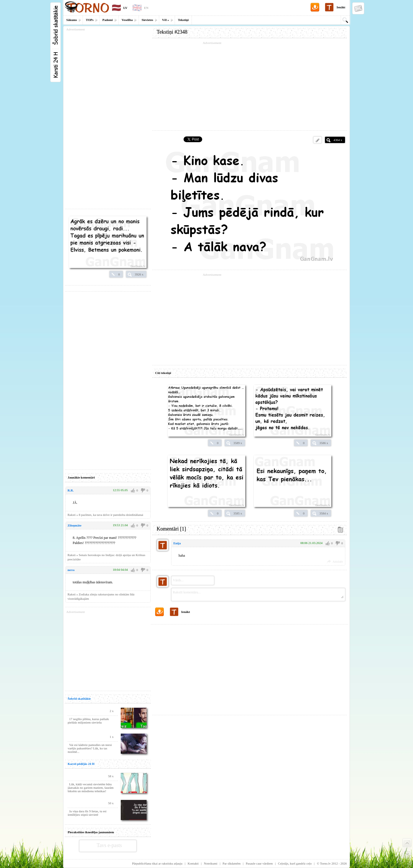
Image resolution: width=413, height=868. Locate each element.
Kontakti (193, 863)
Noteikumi (211, 863)
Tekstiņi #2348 (172, 32)
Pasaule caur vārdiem (259, 863)
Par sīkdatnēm (232, 863)
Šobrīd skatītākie (79, 699)
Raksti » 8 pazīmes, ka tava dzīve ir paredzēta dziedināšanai (106, 515)
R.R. (71, 490)
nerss (71, 570)
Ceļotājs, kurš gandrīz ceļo (295, 863)
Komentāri (171, 529)
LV (125, 8)
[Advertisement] (250, 86)
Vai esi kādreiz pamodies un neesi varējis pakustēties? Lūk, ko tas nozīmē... (90, 748)
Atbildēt (338, 562)
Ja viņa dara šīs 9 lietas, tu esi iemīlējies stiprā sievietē (87, 813)
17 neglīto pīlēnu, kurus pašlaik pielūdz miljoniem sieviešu (88, 721)
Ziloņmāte (75, 525)
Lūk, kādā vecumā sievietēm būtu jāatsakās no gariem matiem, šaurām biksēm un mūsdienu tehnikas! (91, 788)
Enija (177, 543)
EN (146, 8)
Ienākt (341, 7)
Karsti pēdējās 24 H (81, 764)
